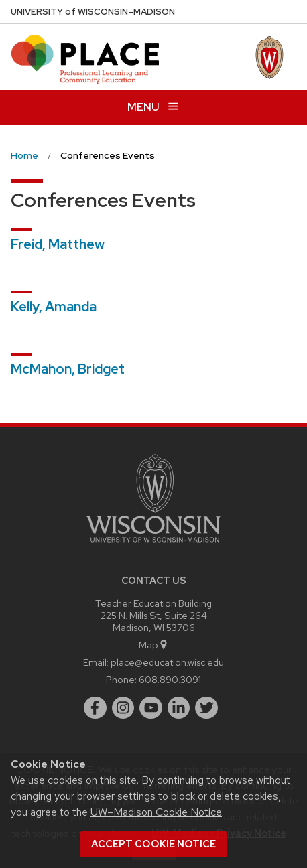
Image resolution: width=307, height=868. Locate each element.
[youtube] (151, 708)
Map (154, 645)
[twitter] (206, 708)
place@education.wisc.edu (167, 662)
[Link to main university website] (153, 545)
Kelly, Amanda (54, 307)
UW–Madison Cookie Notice (156, 812)
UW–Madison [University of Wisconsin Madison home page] (93, 12)
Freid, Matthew (58, 244)
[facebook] (95, 708)
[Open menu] (153, 107)
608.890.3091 (170, 679)
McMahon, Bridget (68, 369)
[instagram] (123, 708)
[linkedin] (179, 708)
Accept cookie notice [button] (153, 844)
